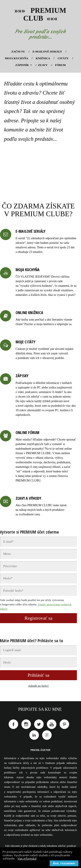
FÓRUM (60, 65)
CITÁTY (63, 58)
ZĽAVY (43, 65)
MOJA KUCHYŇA (16, 58)
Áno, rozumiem (64, 863)
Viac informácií (27, 858)
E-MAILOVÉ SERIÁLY (47, 52)
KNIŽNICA (43, 58)
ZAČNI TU (18, 52)
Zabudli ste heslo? (39, 686)
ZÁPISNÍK (22, 65)
